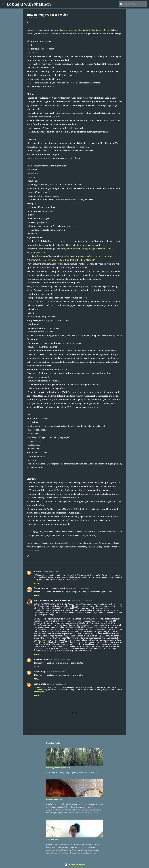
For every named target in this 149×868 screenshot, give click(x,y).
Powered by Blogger (75, 865)
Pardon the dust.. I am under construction (53, 588)
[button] (28, 23)
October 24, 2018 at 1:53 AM (55, 672)
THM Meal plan (52, 840)
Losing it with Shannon (29, 4)
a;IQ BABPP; (39, 672)
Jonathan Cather (41, 659)
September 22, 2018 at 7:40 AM (60, 659)
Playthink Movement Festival (73, 30)
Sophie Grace (40, 684)
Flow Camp (96, 30)
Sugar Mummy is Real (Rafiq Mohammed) (52, 600)
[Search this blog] (135, 4)
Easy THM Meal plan (54, 800)
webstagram (39, 692)
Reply (36, 583)
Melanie (38, 572)
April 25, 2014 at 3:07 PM (81, 588)
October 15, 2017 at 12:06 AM (82, 601)
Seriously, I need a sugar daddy (58, 768)
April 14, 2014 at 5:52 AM (51, 572)
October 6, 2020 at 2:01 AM (56, 684)
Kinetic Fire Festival (49, 34)
